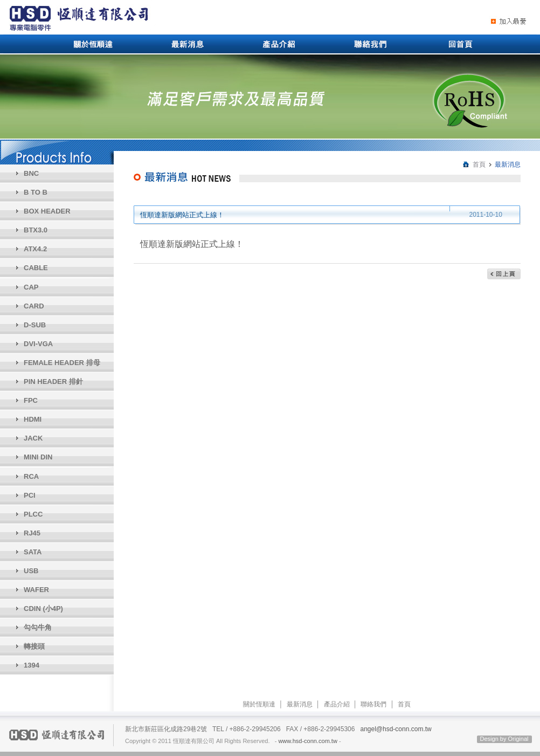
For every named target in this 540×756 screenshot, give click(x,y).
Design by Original (504, 739)
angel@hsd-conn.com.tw (396, 729)
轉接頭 (34, 646)
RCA (31, 476)
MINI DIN (38, 457)
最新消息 (300, 704)
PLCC (33, 514)
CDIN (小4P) (43, 609)
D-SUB (35, 325)
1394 (32, 665)
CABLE (36, 268)
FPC (31, 400)
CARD (34, 306)
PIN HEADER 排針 (53, 382)
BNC (31, 173)
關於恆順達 (259, 704)
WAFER (36, 590)
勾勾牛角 (38, 627)
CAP (31, 287)
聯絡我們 (373, 704)
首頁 (479, 164)
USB (31, 571)
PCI (30, 495)
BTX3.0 (36, 230)
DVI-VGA (38, 344)
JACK (33, 438)
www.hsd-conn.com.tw (307, 741)
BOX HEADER (47, 211)
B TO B (36, 192)
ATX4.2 (35, 249)
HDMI (33, 419)
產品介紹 (337, 704)
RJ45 (32, 533)
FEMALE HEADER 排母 (62, 363)
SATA (33, 552)
